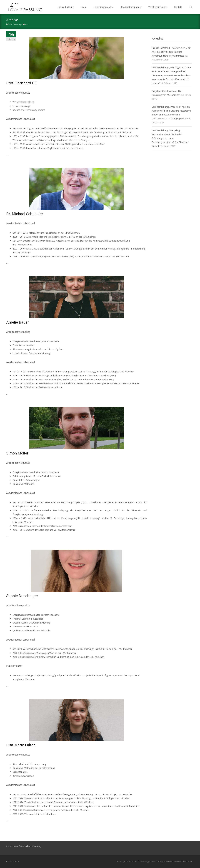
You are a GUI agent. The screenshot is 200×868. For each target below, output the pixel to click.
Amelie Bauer (18, 322)
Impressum (12, 846)
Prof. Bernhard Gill (22, 83)
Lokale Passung (66, 7)
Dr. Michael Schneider (25, 214)
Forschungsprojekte (104, 7)
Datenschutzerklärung (30, 846)
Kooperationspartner (131, 7)
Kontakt (178, 7)
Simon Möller (17, 453)
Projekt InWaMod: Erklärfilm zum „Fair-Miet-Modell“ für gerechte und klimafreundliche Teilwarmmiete (172, 52)
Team (84, 7)
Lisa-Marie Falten (21, 745)
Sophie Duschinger (22, 596)
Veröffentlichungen (158, 7)
